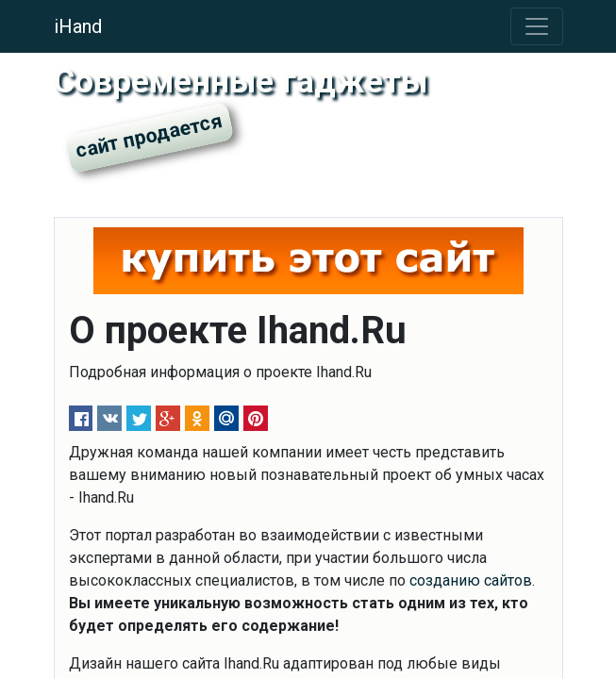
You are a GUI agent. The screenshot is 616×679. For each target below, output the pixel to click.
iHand (78, 26)
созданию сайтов (471, 580)
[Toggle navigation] (537, 26)
